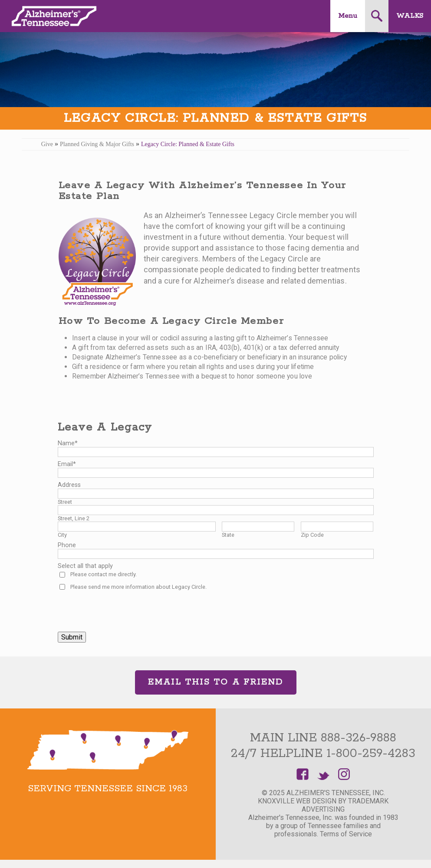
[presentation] (124, 608)
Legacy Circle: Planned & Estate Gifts (188, 144)
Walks (410, 16)
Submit (72, 637)
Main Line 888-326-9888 (323, 738)
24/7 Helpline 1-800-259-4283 (323, 754)
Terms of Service (346, 834)
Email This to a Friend (215, 682)
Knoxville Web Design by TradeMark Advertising (323, 805)
